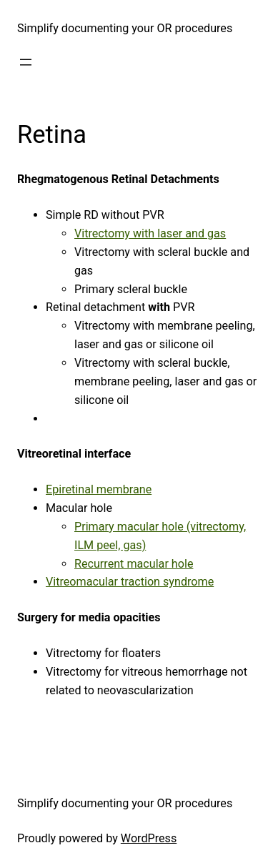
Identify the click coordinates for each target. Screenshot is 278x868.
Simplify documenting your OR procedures (125, 28)
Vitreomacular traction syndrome (130, 582)
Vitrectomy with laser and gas (150, 233)
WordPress (149, 838)
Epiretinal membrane (99, 489)
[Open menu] (26, 62)
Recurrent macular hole (134, 564)
